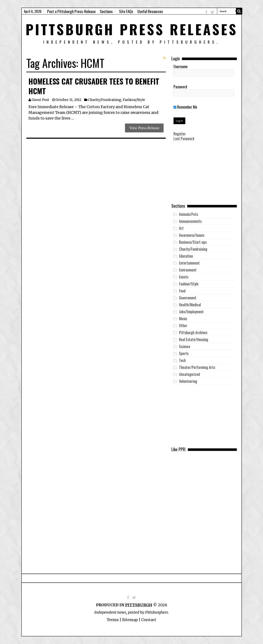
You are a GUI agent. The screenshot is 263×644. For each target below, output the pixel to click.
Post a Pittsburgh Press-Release (71, 11)
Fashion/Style (134, 100)
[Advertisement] (204, 175)
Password (180, 87)
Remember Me (185, 107)
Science (185, 346)
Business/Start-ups (193, 242)
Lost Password (184, 138)
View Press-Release (144, 128)
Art (181, 228)
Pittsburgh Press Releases (132, 29)
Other (183, 325)
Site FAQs (126, 11)
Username (181, 66)
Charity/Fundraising (104, 100)
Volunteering (188, 381)
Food (182, 291)
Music (183, 319)
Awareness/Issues (192, 235)
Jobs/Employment (191, 312)
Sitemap (130, 620)
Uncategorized (189, 374)
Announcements (190, 221)
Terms (113, 620)
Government (188, 298)
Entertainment (189, 263)
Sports (184, 353)
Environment (188, 270)
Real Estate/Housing (194, 339)
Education (186, 256)
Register (180, 134)
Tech (182, 360)
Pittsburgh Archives (193, 332)
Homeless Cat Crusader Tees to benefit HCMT (94, 86)
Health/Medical (190, 305)
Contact (149, 620)
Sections (106, 11)
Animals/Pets (188, 214)
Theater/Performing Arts (197, 367)
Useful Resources (150, 11)
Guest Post (40, 100)
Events (184, 277)
